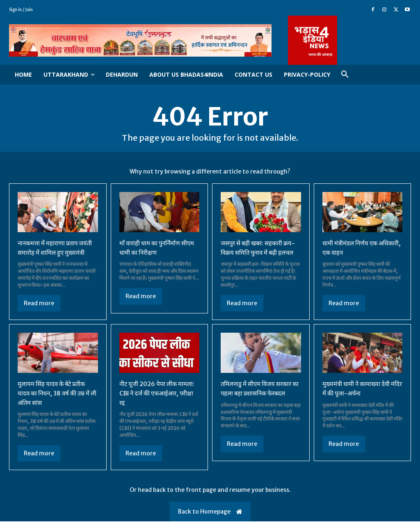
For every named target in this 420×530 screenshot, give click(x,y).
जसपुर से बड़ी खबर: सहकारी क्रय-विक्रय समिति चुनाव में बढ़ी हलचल (257, 252)
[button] (345, 75)
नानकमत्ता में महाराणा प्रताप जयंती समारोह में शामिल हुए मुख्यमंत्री (50, 252)
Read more (39, 312)
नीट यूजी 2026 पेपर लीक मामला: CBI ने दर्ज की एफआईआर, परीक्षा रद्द (150, 402)
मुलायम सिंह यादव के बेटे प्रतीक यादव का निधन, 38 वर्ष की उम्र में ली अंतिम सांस (56, 402)
